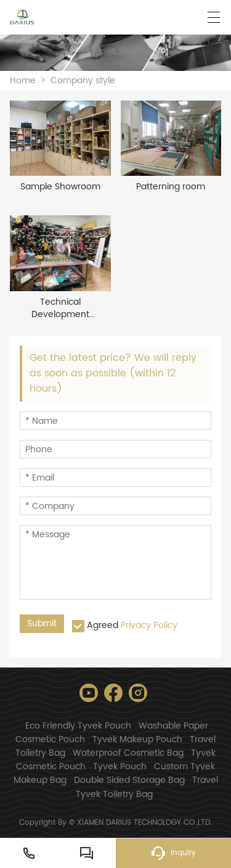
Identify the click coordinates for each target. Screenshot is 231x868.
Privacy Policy (149, 625)
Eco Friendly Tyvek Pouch (78, 726)
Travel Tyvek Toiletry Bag (147, 787)
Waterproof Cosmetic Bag (128, 753)
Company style (83, 81)
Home (23, 81)
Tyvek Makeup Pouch (137, 739)
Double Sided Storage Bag (129, 780)
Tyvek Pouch (120, 767)
